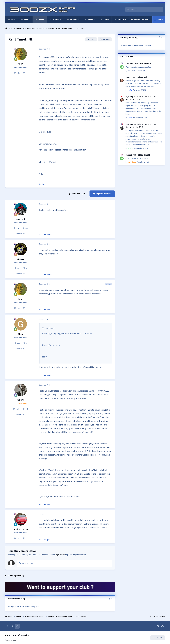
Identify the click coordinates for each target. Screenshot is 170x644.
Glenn (21, 334)
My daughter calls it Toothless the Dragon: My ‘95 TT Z (141, 98)
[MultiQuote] (40, 235)
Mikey (21, 64)
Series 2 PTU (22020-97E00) (138, 155)
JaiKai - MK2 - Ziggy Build (137, 77)
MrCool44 (131, 71)
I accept (158, 638)
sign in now (60, 555)
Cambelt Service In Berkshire (138, 64)
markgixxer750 (21, 529)
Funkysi (21, 400)
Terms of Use (11, 640)
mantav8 (21, 219)
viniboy (21, 259)
